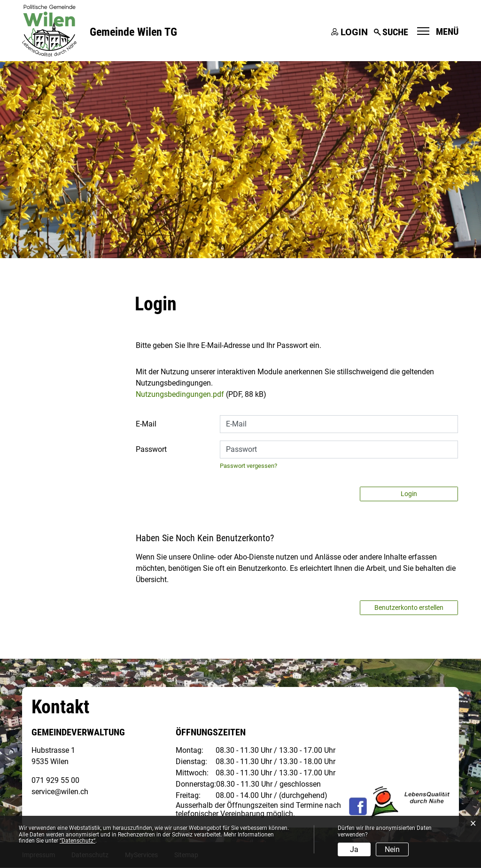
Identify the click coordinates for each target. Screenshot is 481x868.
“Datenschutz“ (78, 841)
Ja (354, 849)
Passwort (151, 450)
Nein (392, 849)
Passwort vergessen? (248, 466)
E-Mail (146, 424)
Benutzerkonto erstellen (409, 608)
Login (354, 32)
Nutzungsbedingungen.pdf (180, 395)
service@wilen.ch (60, 792)
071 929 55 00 (55, 781)
